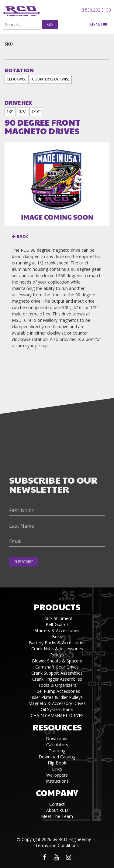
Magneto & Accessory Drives (57, 703)
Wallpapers (57, 775)
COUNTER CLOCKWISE (51, 79)
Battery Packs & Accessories (57, 643)
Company (57, 793)
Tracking (57, 751)
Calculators (57, 745)
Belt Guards (57, 624)
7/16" (36, 112)
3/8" (23, 112)
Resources (57, 727)
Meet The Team (57, 816)
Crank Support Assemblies (57, 673)
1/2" (10, 112)
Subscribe (24, 562)
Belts (57, 637)
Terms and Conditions (57, 845)
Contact (57, 804)
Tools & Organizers (57, 685)
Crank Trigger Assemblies (57, 679)
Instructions (57, 781)
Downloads (57, 739)
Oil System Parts (57, 709)
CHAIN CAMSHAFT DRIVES (57, 715)
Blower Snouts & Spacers (57, 661)
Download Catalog (57, 757)
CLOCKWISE (17, 79)
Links (57, 769)
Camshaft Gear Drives (57, 667)
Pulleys (57, 655)
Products (57, 607)
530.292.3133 (96, 10)
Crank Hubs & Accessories (57, 649)
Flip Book (57, 763)
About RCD (57, 810)
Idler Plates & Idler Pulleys (57, 697)
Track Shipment (57, 618)
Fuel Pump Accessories (57, 691)
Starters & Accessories (57, 630)
